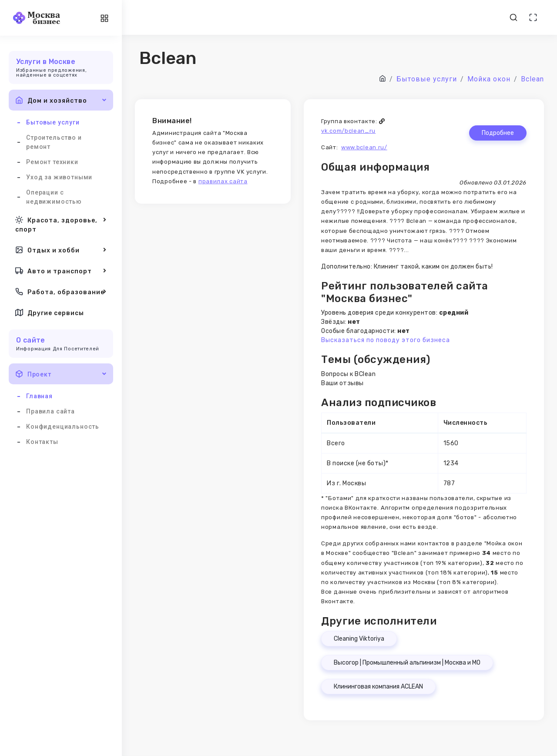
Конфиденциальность (63, 427)
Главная (39, 396)
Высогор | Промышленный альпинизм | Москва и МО (407, 663)
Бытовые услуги (53, 122)
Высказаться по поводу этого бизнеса (386, 340)
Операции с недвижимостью (54, 197)
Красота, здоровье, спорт (61, 224)
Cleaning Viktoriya (359, 639)
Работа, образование (61, 292)
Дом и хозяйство (61, 100)
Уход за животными (59, 177)
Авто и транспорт (61, 271)
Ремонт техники (52, 162)
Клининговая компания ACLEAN (378, 687)
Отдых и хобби (61, 250)
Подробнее (498, 133)
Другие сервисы (50, 312)
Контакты (42, 442)
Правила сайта (50, 411)
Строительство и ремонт (54, 142)
